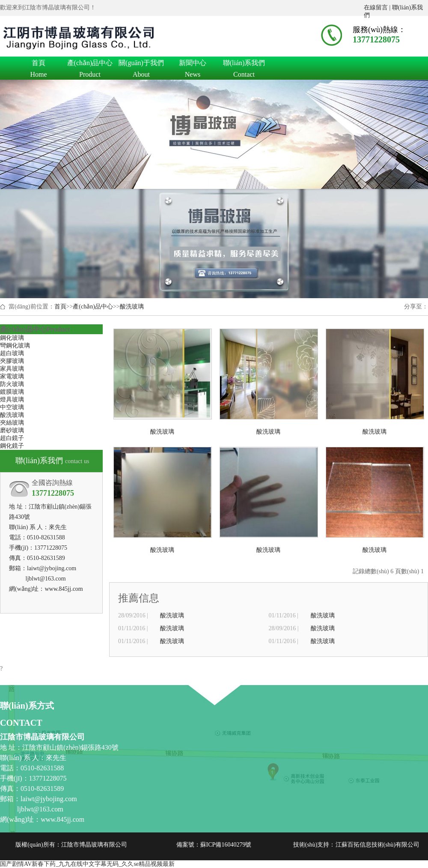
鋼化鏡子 (12, 446)
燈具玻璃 (12, 400)
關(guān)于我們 (141, 64)
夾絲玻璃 (12, 423)
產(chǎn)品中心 (90, 64)
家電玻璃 (12, 376)
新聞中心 (193, 64)
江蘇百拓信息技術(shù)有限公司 (378, 845)
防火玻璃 (12, 384)
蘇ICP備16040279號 (226, 845)
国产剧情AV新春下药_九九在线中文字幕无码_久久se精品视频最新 (87, 864)
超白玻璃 (12, 353)
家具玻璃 (12, 369)
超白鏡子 (12, 438)
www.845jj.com (64, 589)
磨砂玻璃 (12, 430)
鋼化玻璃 (12, 338)
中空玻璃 (12, 407)
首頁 (39, 64)
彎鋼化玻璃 (15, 346)
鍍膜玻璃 (12, 392)
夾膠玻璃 (12, 361)
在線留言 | (378, 7)
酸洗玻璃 (132, 307)
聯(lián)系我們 (244, 64)
